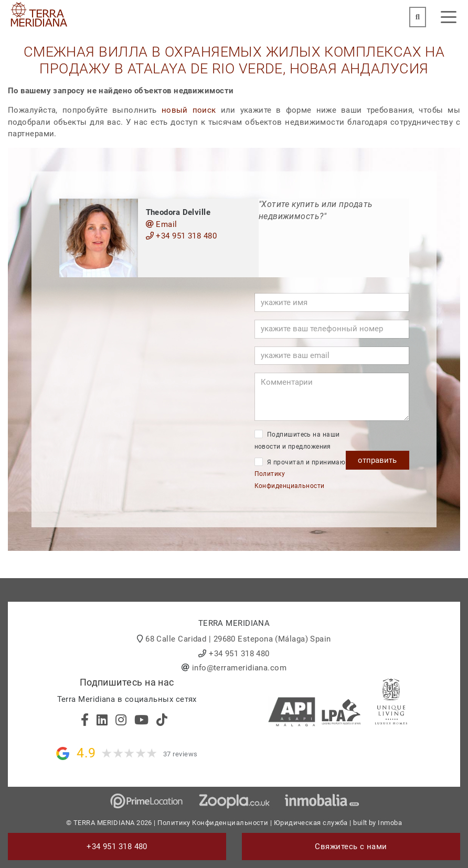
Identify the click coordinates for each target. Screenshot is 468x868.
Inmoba (390, 823)
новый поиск (189, 110)
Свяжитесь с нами (351, 847)
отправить (377, 460)
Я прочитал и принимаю (300, 474)
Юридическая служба (311, 823)
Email (162, 224)
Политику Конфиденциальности (213, 823)
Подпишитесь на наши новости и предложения (297, 440)
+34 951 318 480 (182, 236)
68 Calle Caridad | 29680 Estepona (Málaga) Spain (238, 639)
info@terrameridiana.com (239, 668)
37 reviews (180, 754)
